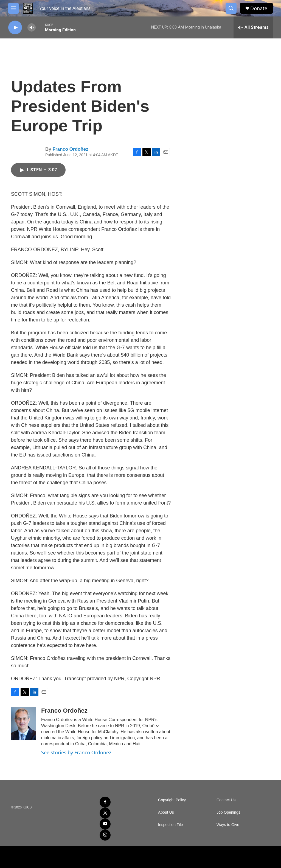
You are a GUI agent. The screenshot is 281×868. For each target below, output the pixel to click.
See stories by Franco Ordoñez (76, 752)
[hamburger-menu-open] (13, 8)
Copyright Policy (172, 800)
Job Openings (228, 812)
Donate (259, 8)
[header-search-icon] (231, 8)
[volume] (32, 28)
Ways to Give (228, 825)
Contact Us (226, 800)
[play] (15, 28)
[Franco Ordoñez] (23, 724)
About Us (166, 812)
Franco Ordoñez (70, 149)
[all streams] (253, 27)
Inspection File (170, 825)
